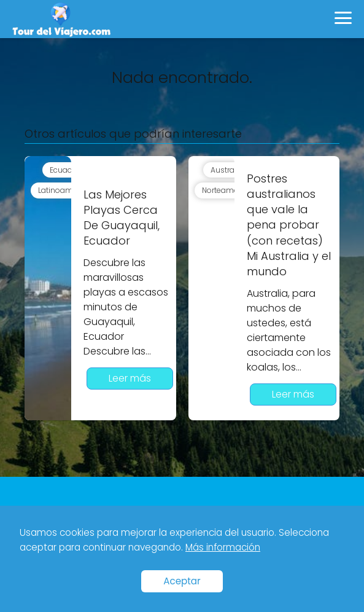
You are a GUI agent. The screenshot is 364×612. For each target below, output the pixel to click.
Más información (223, 547)
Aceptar (182, 581)
